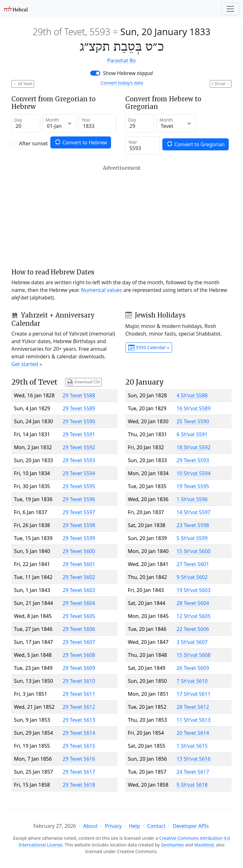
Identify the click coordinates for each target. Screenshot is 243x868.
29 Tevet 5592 (79, 447)
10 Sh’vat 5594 (193, 473)
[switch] (95, 73)
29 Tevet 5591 (79, 434)
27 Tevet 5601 (193, 564)
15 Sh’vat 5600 (193, 551)
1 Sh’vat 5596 (192, 499)
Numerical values (102, 290)
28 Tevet (23, 84)
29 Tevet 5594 (79, 473)
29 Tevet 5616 (79, 759)
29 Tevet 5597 (79, 512)
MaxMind (204, 845)
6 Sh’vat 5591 (192, 434)
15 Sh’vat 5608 (193, 655)
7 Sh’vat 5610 (192, 681)
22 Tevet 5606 (193, 629)
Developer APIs (191, 826)
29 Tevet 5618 (79, 785)
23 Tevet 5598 (193, 525)
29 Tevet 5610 (79, 681)
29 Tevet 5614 (79, 733)
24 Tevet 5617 (193, 772)
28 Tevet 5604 (193, 603)
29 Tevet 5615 (79, 746)
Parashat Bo (121, 60)
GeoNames (173, 845)
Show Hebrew (128, 73)
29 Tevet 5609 (79, 668)
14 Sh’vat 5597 (193, 512)
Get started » (27, 364)
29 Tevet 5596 (79, 499)
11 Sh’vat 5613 (193, 720)
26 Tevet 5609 (193, 668)
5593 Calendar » (149, 348)
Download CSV (84, 382)
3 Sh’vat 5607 (192, 642)
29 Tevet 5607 (79, 642)
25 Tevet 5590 (193, 421)
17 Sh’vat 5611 (193, 694)
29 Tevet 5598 (79, 525)
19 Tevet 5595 (193, 486)
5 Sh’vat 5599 (192, 538)
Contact (156, 826)
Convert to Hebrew (81, 142)
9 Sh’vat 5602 (192, 577)
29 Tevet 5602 (79, 577)
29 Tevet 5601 (79, 564)
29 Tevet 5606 (79, 629)
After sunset (33, 143)
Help (134, 826)
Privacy (113, 826)
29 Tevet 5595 (79, 486)
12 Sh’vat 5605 (193, 616)
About (90, 826)
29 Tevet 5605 (79, 616)
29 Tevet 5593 (79, 460)
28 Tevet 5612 (193, 707)
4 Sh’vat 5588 (192, 395)
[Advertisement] (121, 217)
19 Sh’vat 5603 (193, 590)
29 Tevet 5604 (79, 603)
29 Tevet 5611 (79, 694)
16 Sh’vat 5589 (193, 408)
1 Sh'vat (221, 84)
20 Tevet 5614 (193, 733)
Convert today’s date (122, 83)
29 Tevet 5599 (79, 538)
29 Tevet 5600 (79, 551)
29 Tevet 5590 (79, 421)
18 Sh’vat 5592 (193, 447)
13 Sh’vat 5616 (193, 759)
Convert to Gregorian (196, 144)
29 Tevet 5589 (79, 408)
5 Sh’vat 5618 (192, 785)
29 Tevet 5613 (79, 720)
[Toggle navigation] (230, 9)
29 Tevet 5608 (79, 655)
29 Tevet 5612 (79, 707)
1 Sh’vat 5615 (192, 746)
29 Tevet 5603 (79, 590)
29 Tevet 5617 (79, 772)
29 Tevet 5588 (79, 395)
